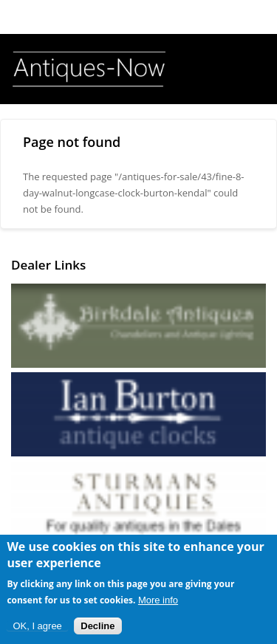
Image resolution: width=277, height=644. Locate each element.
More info (158, 603)
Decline (98, 629)
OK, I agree (37, 629)
